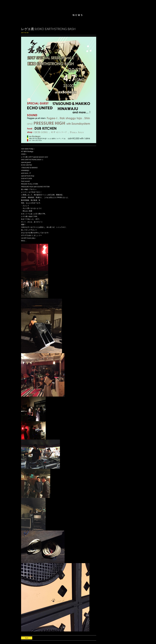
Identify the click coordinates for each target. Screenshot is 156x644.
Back (27, 638)
